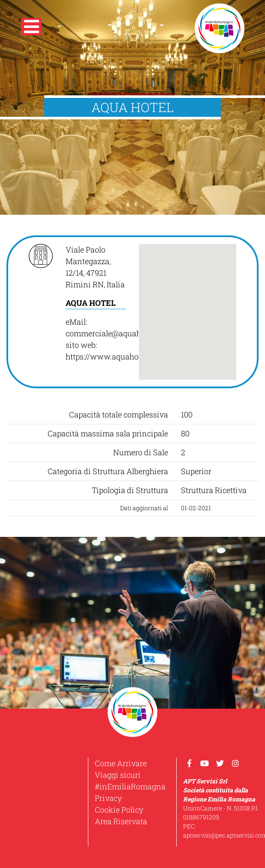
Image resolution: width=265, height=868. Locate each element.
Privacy (108, 798)
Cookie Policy (119, 810)
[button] (31, 28)
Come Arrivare (121, 763)
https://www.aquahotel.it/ (111, 356)
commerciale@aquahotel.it (113, 333)
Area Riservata (121, 821)
